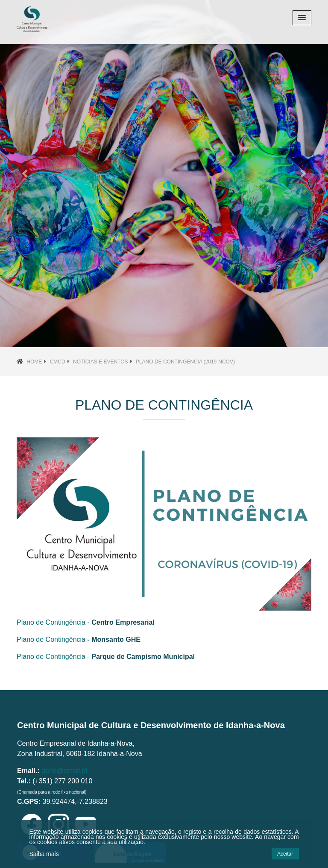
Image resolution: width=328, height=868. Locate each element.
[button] (25, 174)
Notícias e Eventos (100, 362)
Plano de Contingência (51, 622)
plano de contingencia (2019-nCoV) (185, 362)
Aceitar (285, 854)
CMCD (58, 362)
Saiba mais (44, 854)
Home (34, 362)
